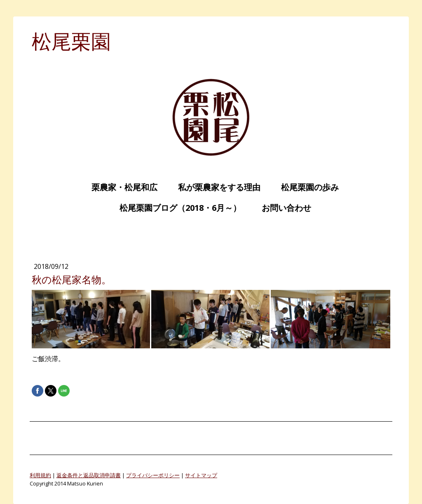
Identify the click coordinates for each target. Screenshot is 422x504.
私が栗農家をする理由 (215, 187)
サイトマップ (201, 475)
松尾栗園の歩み (306, 187)
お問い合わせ (282, 208)
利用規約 (40, 475)
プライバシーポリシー (153, 475)
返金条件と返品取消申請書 (89, 475)
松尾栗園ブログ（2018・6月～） (176, 208)
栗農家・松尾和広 (120, 187)
